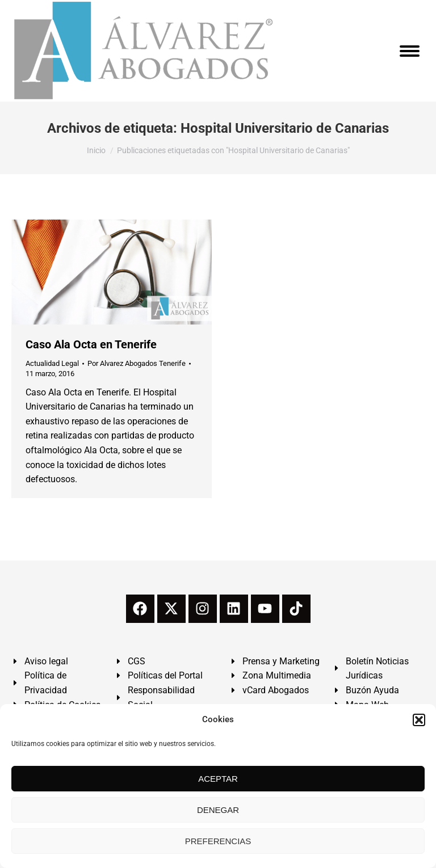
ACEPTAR (218, 779)
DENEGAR (218, 810)
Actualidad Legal (52, 363)
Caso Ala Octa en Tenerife (91, 344)
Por (137, 363)
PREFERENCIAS (218, 841)
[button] (419, 720)
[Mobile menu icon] (410, 51)
